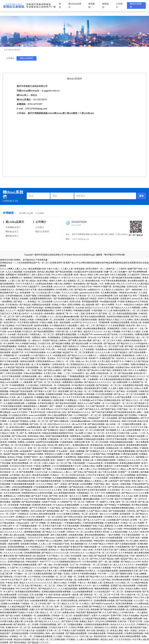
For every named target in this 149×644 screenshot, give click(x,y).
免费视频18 (11, 275)
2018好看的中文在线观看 (83, 385)
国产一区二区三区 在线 (19, 586)
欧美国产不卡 (118, 361)
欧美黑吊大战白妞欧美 (115, 445)
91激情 (121, 302)
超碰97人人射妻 (108, 502)
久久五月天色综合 (123, 640)
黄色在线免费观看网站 (95, 535)
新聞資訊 (105, 5)
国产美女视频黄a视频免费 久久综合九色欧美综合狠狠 (44, 520)
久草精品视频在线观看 (105, 460)
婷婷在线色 (47, 505)
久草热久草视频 (76, 628)
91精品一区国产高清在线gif (31, 308)
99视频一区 (44, 523)
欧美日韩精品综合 (94, 529)
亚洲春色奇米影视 (133, 592)
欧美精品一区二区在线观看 (40, 302)
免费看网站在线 (86, 589)
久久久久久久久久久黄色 (51, 490)
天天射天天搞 (83, 610)
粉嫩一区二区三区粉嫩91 (116, 272)
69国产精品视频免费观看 (57, 436)
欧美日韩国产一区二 (96, 269)
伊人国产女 (9, 592)
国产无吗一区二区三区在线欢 (48, 382)
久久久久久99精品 (45, 484)
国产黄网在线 (6, 577)
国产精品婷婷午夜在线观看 (113, 610)
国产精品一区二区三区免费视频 (121, 475)
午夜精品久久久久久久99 (129, 460)
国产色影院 (125, 481)
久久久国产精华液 (23, 529)
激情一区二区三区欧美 (127, 502)
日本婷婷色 (57, 529)
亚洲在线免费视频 (16, 547)
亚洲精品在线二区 (115, 448)
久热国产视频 (30, 296)
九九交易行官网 (11, 451)
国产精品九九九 (93, 409)
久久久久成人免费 (130, 496)
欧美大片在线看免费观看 (111, 538)
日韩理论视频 (24, 496)
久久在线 (85, 505)
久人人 (51, 317)
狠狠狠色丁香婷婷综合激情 (36, 278)
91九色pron (58, 505)
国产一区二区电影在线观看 (73, 511)
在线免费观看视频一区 (20, 341)
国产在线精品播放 (117, 511)
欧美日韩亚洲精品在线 (118, 556)
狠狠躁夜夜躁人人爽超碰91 (36, 406)
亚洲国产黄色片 (31, 457)
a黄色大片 (37, 341)
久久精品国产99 (85, 335)
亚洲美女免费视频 (136, 478)
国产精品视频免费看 (94, 517)
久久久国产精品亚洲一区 (97, 406)
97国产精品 (99, 484)
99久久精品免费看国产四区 (60, 415)
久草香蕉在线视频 (9, 598)
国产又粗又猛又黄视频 (103, 412)
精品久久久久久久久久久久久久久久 (36, 583)
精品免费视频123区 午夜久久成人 (44, 269)
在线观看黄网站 (17, 370)
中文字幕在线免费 (71, 526)
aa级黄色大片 (94, 290)
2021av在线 (36, 511)
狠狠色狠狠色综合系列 (119, 349)
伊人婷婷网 (9, 344)
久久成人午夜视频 (112, 332)
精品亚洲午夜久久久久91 (80, 586)
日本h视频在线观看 (97, 633)
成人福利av (5, 430)
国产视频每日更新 (124, 574)
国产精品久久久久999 (131, 562)
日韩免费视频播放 (9, 346)
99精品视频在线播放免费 (38, 535)
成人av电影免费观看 (132, 430)
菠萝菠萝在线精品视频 (66, 335)
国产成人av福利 (13, 616)
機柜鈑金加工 (12, 232)
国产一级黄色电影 (134, 290)
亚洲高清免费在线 (69, 601)
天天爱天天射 (50, 373)
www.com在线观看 (38, 415)
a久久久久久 (60, 287)
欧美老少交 (75, 367)
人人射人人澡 (45, 544)
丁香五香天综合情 (37, 412)
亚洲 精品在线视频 (9, 478)
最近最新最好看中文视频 (96, 388)
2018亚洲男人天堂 (65, 290)
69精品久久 (55, 278)
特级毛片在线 (38, 349)
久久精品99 (104, 616)
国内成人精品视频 (46, 272)
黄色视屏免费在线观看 (137, 445)
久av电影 (12, 335)
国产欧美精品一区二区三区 (109, 385)
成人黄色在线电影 (84, 541)
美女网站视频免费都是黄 (95, 329)
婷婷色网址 (50, 314)
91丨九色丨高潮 (78, 314)
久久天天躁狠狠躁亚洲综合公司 (67, 562)
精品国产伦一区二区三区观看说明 (79, 353)
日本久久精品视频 (118, 275)
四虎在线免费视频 (18, 394)
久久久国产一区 (141, 601)
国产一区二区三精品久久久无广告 (63, 604)
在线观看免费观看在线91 (41, 299)
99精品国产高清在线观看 (21, 391)
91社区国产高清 (21, 601)
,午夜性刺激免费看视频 (93, 523)
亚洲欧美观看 (99, 436)
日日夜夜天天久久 (113, 517)
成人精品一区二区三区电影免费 (90, 430)
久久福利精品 (20, 538)
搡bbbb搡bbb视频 (92, 499)
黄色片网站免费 (122, 577)
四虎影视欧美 (129, 356)
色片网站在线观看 (140, 505)
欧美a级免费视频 (40, 628)
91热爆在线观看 (63, 329)
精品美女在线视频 (22, 640)
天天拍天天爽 (20, 577)
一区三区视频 (40, 317)
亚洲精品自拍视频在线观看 (74, 338)
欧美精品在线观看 (20, 633)
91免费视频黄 (124, 505)
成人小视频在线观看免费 (51, 457)
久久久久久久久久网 (13, 553)
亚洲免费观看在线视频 (105, 601)
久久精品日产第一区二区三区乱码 (102, 553)
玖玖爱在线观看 (61, 565)
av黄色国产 (114, 481)
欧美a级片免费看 (36, 454)
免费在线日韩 (35, 433)
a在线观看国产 (27, 451)
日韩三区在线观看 (73, 556)
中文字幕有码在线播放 (35, 353)
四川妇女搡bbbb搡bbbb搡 (67, 317)
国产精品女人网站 (29, 490)
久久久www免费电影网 (102, 296)
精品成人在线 (107, 640)
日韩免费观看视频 (32, 553)
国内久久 (89, 628)
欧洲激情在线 (97, 445)
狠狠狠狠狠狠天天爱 (129, 571)
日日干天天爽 (107, 499)
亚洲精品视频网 (72, 505)
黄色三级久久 (138, 481)
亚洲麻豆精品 (60, 376)
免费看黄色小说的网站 (73, 382)
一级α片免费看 (113, 535)
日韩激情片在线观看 (136, 436)
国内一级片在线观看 (55, 633)
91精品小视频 (46, 323)
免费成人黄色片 (87, 622)
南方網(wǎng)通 (26, 213)
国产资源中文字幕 (70, 622)
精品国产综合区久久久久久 (133, 376)
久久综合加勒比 (127, 335)
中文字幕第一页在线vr (46, 358)
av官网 (134, 520)
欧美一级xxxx (80, 275)
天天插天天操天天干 (58, 628)
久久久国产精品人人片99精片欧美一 (119, 613)
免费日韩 (82, 370)
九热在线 (131, 511)
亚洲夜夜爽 (104, 323)
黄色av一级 (54, 601)
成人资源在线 (16, 329)
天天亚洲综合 (12, 305)
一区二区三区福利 (140, 311)
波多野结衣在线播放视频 (48, 442)
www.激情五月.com (19, 499)
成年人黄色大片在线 (41, 275)
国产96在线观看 (74, 460)
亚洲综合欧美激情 (45, 284)
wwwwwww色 (100, 335)
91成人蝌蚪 (46, 529)
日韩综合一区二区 (75, 532)
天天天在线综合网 (12, 493)
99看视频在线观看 (82, 311)
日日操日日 (27, 332)
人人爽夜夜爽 (27, 382)
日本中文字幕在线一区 (80, 296)
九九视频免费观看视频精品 (65, 478)
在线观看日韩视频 (29, 544)
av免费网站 (79, 571)
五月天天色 (111, 433)
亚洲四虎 (36, 505)
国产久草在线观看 (25, 317)
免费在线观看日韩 (122, 311)
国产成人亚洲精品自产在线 (57, 367)
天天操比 (106, 508)
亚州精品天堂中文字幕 (27, 290)
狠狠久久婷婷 (56, 281)
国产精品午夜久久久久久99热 (100, 577)
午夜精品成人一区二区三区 (42, 335)
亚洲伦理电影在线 (16, 562)
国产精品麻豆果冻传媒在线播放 (127, 278)
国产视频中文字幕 (79, 358)
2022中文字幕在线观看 (117, 439)
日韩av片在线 (87, 346)
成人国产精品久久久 (126, 457)
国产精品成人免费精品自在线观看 (35, 305)
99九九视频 (113, 637)
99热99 (97, 287)
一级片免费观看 (141, 442)
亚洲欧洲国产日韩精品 (128, 607)
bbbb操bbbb (28, 439)
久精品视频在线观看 (26, 481)
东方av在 (92, 338)
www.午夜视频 (14, 332)
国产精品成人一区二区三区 (43, 586)
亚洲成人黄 (88, 460)
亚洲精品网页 (114, 329)
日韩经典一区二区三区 (43, 607)
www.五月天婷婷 (20, 412)
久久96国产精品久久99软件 (101, 544)
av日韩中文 (77, 323)
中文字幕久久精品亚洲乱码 (125, 568)
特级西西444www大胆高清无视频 (37, 493)
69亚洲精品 (48, 619)
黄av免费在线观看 (136, 281)
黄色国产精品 (76, 520)
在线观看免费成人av (21, 430)
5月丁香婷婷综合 (127, 338)
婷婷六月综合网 (129, 421)
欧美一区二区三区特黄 (22, 571)
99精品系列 (99, 541)
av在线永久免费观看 (102, 568)
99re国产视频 (28, 358)
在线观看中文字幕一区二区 (49, 631)
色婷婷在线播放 (42, 326)
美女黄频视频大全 (79, 544)
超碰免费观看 (44, 616)
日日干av (40, 598)
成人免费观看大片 (14, 278)
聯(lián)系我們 (136, 5)
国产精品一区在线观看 (135, 346)
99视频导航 (9, 356)
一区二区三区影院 (55, 517)
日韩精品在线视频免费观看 (97, 625)
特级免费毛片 (24, 275)
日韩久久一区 (62, 361)
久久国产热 (13, 568)
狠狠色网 (41, 517)
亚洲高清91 (125, 299)
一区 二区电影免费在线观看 (129, 424)
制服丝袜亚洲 (30, 329)
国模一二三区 (64, 373)
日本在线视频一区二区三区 (54, 577)
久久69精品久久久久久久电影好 (34, 568)
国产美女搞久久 (68, 610)
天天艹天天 (100, 493)
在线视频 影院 (60, 356)
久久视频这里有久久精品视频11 (65, 326)
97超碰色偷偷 (67, 442)
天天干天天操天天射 (64, 409)
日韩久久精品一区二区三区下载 (57, 463)
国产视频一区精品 (62, 574)
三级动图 (53, 388)
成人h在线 (111, 424)
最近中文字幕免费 (123, 499)
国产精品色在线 (77, 487)
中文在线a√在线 (39, 445)
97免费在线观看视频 (134, 633)
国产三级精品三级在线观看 (127, 550)
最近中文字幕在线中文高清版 (59, 580)
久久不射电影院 (126, 553)
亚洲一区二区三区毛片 (38, 448)
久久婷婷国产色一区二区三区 (71, 502)
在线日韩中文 (10, 323)
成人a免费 (90, 373)
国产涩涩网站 (131, 415)
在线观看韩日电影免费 (133, 385)
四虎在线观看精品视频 (127, 314)
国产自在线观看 (28, 379)
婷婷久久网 (93, 275)
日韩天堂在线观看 (14, 373)
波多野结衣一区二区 (89, 538)
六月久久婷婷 (142, 508)
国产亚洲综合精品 (117, 487)
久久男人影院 (104, 361)
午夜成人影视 (12, 583)
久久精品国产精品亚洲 (14, 367)
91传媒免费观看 (17, 385)
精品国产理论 (127, 559)
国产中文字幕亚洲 (38, 508)
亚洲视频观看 (76, 499)
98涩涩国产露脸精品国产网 (34, 388)
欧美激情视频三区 (95, 397)
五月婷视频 (84, 400)
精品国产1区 (18, 353)
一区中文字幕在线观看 (11, 376)
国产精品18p (81, 290)
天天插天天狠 (123, 433)
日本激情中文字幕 (16, 559)
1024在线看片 (78, 373)
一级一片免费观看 (90, 379)
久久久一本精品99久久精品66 (130, 305)
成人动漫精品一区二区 (74, 281)
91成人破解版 (140, 574)
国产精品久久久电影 (113, 529)
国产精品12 (102, 326)
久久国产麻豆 (76, 332)
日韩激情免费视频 (48, 625)
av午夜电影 (15, 475)
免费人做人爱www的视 (14, 535)
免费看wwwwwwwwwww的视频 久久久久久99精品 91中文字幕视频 (77, 598)
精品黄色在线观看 (41, 475)
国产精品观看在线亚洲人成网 (128, 412)
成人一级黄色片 (46, 376)
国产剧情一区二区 (107, 314)
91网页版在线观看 (130, 454)
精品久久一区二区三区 (51, 613)
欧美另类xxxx (48, 409)
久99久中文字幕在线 (96, 475)
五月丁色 (74, 565)
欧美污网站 (43, 281)
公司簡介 (119, 5)
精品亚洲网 (64, 391)
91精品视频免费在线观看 (24, 484)
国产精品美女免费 (80, 344)
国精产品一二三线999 (117, 269)
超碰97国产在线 (135, 269)
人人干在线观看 (87, 349)
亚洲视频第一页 (29, 616)
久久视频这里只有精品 (86, 299)
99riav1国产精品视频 (73, 394)
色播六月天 (35, 610)
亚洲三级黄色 (70, 490)
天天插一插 (14, 397)
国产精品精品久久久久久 (79, 412)
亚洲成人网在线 (23, 349)
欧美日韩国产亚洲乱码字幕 (71, 547)
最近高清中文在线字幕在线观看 (92, 490)
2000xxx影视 (108, 547)
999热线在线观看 (115, 633)
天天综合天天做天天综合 (21, 466)
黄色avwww (49, 538)
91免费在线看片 (113, 523)
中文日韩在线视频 (105, 394)
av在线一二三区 (138, 433)
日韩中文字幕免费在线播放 (84, 574)
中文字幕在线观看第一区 (133, 535)
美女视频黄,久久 (114, 430)
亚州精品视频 (119, 287)
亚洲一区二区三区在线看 (97, 442)
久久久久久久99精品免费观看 (15, 508)
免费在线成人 (57, 523)
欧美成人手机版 (15, 457)
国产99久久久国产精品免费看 (118, 397)
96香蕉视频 (73, 349)
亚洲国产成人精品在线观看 (123, 586)
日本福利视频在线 (14, 296)
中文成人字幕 (33, 613)
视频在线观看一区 (93, 547)
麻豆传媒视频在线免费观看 (49, 481)
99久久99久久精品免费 (62, 275)
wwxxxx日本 (137, 299)
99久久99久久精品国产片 (29, 287)
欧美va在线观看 (8, 287)
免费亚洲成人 (115, 619)
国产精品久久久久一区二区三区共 (114, 427)
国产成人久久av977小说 (94, 520)
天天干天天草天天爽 (76, 397)
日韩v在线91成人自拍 (57, 412)
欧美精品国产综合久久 (109, 469)
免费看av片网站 (131, 448)
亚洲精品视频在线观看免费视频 (56, 592)
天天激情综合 (56, 448)
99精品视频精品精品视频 (121, 442)
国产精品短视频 (126, 373)
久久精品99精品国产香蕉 (19, 607)
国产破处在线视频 (96, 424)
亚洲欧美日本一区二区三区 (18, 628)
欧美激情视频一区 (34, 367)
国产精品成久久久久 (48, 589)
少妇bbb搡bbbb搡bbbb (80, 421)
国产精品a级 (110, 344)
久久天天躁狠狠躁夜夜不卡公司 (67, 466)
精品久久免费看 (67, 430)
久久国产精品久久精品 (97, 511)
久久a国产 (80, 409)
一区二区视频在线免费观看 (40, 637)
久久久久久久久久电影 (82, 278)
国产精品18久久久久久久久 (48, 622)
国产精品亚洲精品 (18, 643)
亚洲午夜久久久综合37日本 (80, 287)
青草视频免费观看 (90, 302)
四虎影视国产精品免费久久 (56, 418)
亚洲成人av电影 (27, 320)
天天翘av (18, 574)
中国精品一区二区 (18, 637)
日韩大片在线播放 (131, 616)
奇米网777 (94, 358)
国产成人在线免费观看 (62, 427)
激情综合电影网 (28, 361)
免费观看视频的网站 (45, 311)
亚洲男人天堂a (117, 589)
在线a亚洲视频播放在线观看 (67, 379)
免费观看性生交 (113, 493)
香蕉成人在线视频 (20, 299)
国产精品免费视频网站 (129, 418)
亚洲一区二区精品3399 (65, 607)
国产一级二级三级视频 (109, 562)
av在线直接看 (30, 272)
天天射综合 (63, 296)
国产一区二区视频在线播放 (70, 625)
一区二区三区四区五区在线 (72, 475)
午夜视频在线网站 (73, 523)
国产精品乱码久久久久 (58, 499)
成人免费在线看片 (82, 580)
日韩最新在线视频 (27, 598)
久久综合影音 (37, 314)
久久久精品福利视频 (68, 589)
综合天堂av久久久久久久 (59, 424)
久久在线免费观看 (117, 326)
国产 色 (24, 433)
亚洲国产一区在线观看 (129, 472)
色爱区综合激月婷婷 (116, 436)
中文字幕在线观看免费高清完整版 (115, 379)
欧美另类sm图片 (18, 427)
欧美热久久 (54, 550)
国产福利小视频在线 (59, 421)
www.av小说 (15, 388)
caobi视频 (111, 520)
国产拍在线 (113, 335)
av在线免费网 (86, 484)
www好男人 (15, 358)
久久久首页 (37, 418)
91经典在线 (85, 565)
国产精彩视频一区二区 (30, 409)
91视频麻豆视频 (42, 397)
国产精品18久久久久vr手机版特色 (132, 344)
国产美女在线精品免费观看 (93, 317)
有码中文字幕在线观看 (109, 299)
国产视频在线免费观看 (76, 633)
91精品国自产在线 (61, 544)
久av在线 (80, 308)
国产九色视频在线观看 (126, 544)
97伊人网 (50, 349)
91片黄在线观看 (90, 562)
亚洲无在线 (132, 287)
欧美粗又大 (110, 391)
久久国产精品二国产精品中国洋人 (63, 508)
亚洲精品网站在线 (81, 445)
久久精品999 (134, 275)
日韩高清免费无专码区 (20, 338)
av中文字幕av (97, 400)
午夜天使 (122, 622)
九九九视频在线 (74, 619)
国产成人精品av (29, 281)
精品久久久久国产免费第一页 (91, 403)
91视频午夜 (106, 287)
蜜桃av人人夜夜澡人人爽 (96, 481)
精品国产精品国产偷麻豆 (15, 454)
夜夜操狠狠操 (127, 598)
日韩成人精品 (89, 466)
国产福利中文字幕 (45, 379)
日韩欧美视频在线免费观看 (16, 610)
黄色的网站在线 (93, 281)
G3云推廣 (40, 213)
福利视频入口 (142, 457)
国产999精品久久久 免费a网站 (103, 607)
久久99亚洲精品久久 (35, 547)
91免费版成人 (72, 400)
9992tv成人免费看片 (10, 490)
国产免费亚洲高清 (23, 556)
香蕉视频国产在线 (89, 526)
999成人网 (53, 445)
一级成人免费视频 (76, 451)
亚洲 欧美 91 (92, 314)
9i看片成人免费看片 (63, 284)
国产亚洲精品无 (51, 430)
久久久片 (22, 448)
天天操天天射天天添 (104, 550)
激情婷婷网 (8, 529)
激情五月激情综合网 (13, 400)
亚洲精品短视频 (30, 376)
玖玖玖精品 (23, 595)
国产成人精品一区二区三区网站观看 (87, 391)
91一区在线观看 (23, 356)
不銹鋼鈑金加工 (13, 227)
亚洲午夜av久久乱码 (57, 559)
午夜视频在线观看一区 (31, 526)
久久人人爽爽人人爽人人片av (14, 269)
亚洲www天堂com (107, 364)
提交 (141, 196)
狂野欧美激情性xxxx (46, 361)
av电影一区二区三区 (39, 421)
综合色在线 (23, 335)
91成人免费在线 (106, 526)
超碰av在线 (9, 364)
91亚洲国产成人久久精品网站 (49, 541)
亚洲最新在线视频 (54, 394)
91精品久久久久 (71, 637)
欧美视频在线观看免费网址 (28, 592)
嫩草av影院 (9, 556)
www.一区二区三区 (21, 469)
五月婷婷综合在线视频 (73, 481)
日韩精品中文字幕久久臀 (46, 571)
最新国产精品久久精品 (109, 320)
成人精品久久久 (71, 448)
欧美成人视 (136, 323)
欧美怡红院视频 (23, 418)
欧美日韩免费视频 (125, 604)
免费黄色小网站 (39, 338)
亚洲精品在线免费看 (120, 323)
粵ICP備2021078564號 (115, 255)
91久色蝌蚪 (60, 619)
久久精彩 (56, 293)
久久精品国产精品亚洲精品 (95, 619)
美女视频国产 (78, 454)
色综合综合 (115, 421)
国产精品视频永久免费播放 (71, 388)
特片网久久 (91, 571)
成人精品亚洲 (39, 556)
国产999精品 (110, 505)
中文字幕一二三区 (106, 574)
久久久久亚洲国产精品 (96, 454)
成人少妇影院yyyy (46, 329)
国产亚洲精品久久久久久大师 (100, 451)
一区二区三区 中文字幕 (109, 595)
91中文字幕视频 (44, 478)
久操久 (36, 529)
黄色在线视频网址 (47, 290)
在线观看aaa (101, 349)
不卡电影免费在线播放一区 (79, 568)
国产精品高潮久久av (50, 610)
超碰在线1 (79, 427)
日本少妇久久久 (77, 553)
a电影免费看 (14, 544)
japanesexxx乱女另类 (90, 293)
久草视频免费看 (66, 571)
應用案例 (92, 5)
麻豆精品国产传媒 (139, 628)
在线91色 (129, 388)
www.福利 (104, 275)
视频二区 (46, 427)
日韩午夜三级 (62, 332)
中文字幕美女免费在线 (28, 323)
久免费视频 (31, 403)
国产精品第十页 (141, 403)
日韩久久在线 (128, 329)
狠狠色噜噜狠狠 (102, 589)
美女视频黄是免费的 (115, 541)
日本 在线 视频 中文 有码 (126, 296)
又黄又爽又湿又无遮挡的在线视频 (82, 320)
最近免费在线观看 (48, 514)
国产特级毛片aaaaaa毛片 (103, 604)
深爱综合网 (79, 442)
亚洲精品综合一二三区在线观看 (94, 478)
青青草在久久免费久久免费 (57, 454)
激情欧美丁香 (63, 314)
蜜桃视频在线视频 (33, 532)
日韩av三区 (62, 586)
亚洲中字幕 (116, 616)
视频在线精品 (84, 457)
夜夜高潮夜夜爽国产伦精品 (13, 613)
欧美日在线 (75, 302)
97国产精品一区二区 (127, 409)
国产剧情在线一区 (89, 595)
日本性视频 (90, 394)
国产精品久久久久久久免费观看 (126, 308)
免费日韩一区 (93, 502)
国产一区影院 (61, 484)
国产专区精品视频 (124, 601)
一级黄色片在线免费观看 (110, 356)
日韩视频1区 (69, 308)
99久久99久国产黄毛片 (27, 589)
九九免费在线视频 (109, 293)
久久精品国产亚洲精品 (18, 421)
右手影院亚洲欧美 (46, 403)
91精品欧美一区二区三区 (60, 439)
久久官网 (119, 526)
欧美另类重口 (138, 379)
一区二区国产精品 (34, 370)
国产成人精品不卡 (102, 278)
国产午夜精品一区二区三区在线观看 (103, 376)
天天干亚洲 (129, 538)
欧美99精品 (142, 475)
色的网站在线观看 (41, 460)
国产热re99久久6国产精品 (99, 370)
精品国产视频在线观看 (45, 451)
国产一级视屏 (56, 406)
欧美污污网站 (128, 517)
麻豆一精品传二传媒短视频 (119, 484)
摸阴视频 (16, 502)
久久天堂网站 (123, 364)
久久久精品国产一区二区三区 (120, 403)
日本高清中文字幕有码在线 (136, 406)
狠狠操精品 (47, 400)
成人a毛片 (26, 475)
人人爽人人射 (67, 269)
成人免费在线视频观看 (137, 610)
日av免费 (79, 433)
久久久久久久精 (103, 353)
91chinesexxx (12, 520)
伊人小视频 (77, 329)
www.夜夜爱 (47, 287)
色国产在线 (69, 541)
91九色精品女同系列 (18, 415)
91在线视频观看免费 (44, 487)
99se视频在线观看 (108, 302)
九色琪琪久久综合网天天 (67, 538)
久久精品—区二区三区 (94, 433)
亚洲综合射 (109, 583)
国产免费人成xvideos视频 (80, 341)
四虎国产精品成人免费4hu (55, 341)
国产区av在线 (139, 469)
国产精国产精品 (109, 409)
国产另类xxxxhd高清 (73, 517)
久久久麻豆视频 (54, 353)
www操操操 (114, 598)
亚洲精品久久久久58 (26, 517)
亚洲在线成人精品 (36, 436)
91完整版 (71, 640)
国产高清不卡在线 (40, 496)
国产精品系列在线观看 (66, 403)
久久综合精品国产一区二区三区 (109, 592)
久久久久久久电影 (70, 293)
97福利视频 (97, 311)
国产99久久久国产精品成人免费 (105, 559)
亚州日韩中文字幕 (27, 478)
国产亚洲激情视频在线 (64, 299)
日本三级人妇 (86, 637)
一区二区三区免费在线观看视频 (38, 574)
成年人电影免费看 (59, 535)
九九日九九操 (41, 472)
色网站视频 (59, 400)
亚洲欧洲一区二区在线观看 (92, 448)
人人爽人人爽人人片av (87, 469)
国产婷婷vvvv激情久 (53, 370)
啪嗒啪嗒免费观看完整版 (123, 508)
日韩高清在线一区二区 (107, 373)
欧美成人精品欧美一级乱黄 (67, 595)
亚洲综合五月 (131, 526)
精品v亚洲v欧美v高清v (71, 550)
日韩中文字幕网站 (64, 311)
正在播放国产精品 (78, 418)
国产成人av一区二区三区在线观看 (130, 394)
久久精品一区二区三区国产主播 (109, 346)
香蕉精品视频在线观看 (130, 463)
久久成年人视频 (116, 388)
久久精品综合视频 (119, 532)
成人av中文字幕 (79, 424)
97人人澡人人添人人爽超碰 (49, 346)
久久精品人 (85, 604)
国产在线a (78, 472)
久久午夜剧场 (34, 577)
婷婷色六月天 (101, 487)
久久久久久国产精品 (102, 580)
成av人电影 (88, 556)
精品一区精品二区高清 (135, 631)
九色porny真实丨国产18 (27, 523)
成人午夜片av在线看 (108, 472)
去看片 (95, 616)
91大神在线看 (96, 344)
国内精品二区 (103, 631)
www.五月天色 (7, 511)
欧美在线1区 (140, 373)
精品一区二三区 (88, 326)
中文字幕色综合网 (25, 326)
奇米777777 (46, 562)
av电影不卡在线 (49, 502)
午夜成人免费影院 (43, 466)
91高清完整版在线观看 (12, 406)
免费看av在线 (69, 613)
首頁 (60, 5)
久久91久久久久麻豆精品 (137, 284)
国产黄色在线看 (23, 364)
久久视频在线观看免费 (14, 403)
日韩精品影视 (64, 385)
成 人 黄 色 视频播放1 (41, 364)
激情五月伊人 (65, 445)
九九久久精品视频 (14, 272)
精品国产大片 (25, 460)
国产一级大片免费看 (105, 305)
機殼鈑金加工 (12, 236)
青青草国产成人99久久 (74, 529)
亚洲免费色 (29, 541)
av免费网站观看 (34, 427)
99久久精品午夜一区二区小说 (135, 595)
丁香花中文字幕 (135, 622)
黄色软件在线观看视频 (36, 559)
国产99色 (54, 496)
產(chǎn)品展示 (75, 5)
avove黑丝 (89, 532)
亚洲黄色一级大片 (27, 346)
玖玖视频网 (78, 439)
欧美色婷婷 (80, 269)
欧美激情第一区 (28, 293)
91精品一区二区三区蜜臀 (133, 523)
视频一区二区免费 (76, 577)
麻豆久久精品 (60, 583)
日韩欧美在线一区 (32, 400)
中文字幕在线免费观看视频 (114, 281)
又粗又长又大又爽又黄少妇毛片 (15, 314)
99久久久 (121, 284)
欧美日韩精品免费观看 (130, 637)
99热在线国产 (32, 562)
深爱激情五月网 (120, 370)
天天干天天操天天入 (26, 284)
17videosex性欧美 (95, 463)
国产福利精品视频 (51, 511)
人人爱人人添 (14, 281)
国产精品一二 (20, 302)
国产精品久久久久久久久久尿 (55, 553)
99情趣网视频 (114, 454)
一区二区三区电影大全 (102, 565)
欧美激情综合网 (8, 631)
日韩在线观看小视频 (47, 296)
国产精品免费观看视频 (125, 451)
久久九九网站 (127, 320)
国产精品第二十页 (95, 284)
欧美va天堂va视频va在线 (137, 487)
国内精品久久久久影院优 (106, 628)
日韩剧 (9, 550)
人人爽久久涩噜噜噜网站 (88, 640)
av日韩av (34, 514)
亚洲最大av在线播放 (10, 604)
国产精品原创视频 (64, 272)
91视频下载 (52, 547)
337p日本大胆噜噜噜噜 (106, 622)
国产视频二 (48, 469)
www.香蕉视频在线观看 (65, 493)
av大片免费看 (41, 439)
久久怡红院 (37, 430)
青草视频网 (36, 469)
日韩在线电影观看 (101, 421)
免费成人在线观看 (26, 442)
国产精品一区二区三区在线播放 (16, 445)
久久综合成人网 (44, 293)
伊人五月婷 (91, 361)
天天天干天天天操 (139, 427)
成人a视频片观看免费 (132, 619)
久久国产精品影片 (120, 353)
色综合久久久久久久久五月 (97, 308)
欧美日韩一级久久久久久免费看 (74, 496)
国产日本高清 (123, 520)
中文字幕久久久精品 (131, 332)
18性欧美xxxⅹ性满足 (128, 293)
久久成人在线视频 (137, 358)
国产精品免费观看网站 (44, 332)
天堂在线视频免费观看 (65, 469)
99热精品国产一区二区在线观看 (103, 418)
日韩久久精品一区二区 (31, 619)
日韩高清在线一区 (61, 364)
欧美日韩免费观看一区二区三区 (27, 463)
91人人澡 (108, 311)
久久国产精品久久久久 (42, 356)
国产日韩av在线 (19, 436)
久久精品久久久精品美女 (113, 290)
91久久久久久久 (90, 323)
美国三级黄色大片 (71, 346)
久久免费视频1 (61, 487)
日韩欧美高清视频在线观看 (25, 565)
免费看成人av (10, 496)
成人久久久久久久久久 (124, 565)
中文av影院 (62, 451)
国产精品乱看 (91, 472)
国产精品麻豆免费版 (61, 344)
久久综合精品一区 (9, 448)
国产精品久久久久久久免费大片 (82, 356)
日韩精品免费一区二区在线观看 (50, 320)
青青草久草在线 (102, 532)
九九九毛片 (134, 532)
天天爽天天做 (116, 406)
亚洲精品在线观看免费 (91, 508)
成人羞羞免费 (88, 305)
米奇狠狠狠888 (111, 463)
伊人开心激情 (132, 541)
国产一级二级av (46, 565)
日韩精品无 (23, 514)
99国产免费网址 (22, 511)
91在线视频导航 (123, 547)
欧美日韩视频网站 (21, 550)
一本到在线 (61, 349)
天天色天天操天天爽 (52, 526)
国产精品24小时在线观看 (103, 457)
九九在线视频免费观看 (83, 592)
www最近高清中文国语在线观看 (88, 272)
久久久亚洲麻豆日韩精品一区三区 (73, 514)
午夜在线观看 (79, 463)
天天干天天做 (63, 358)
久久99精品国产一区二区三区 (88, 415)
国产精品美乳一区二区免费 (26, 625)
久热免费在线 (70, 457)
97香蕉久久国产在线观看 (74, 631)
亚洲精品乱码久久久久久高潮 (84, 364)
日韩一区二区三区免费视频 (16, 424)
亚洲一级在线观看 (62, 323)
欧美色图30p (80, 284)
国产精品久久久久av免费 (54, 532)
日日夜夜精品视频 (106, 367)
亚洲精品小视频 (89, 367)
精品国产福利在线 (26, 311)
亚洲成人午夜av (59, 305)
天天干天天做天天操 (26, 631)
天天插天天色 (44, 344)
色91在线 (91, 631)
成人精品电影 (91, 427)
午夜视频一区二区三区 (78, 559)
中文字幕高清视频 (38, 499)
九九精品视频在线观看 (108, 571)
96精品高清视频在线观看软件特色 (58, 433)
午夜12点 (66, 278)
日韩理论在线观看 (10, 409)
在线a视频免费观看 (39, 601)
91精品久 (55, 475)
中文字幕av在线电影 (140, 577)
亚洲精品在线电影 (53, 308)
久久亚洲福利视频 (112, 496)
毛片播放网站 (16, 541)
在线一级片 (124, 628)
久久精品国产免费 (10, 460)
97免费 (7, 299)
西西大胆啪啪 (74, 305)
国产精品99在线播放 (31, 502)
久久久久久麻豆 (61, 302)
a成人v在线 (88, 550)
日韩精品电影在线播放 (94, 439)
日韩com (89, 487)
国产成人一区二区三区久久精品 (108, 341)
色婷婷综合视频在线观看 (118, 317)
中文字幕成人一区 (55, 556)
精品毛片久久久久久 (93, 332)
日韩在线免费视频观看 (22, 487)
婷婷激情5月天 (86, 601)
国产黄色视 (74, 484)
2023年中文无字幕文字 (12, 580)
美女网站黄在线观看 (122, 580)
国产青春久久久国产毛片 (46, 391)
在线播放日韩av (123, 367)
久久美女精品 (32, 385)
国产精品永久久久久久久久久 (98, 382)
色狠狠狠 (13, 442)
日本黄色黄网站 (37, 633)
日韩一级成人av (77, 361)
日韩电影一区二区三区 (62, 616)
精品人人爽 (126, 469)
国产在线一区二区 (38, 424)
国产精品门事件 (58, 568)
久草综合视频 (96, 496)
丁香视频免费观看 (76, 376)
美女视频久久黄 (95, 583)
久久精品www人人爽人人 (61, 472)
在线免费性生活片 (118, 478)
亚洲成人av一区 (58, 397)
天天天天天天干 (35, 538)
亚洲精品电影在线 (113, 400)
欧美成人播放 (117, 631)
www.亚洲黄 (82, 607)
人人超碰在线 (27, 397)
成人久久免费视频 (101, 586)
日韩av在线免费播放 (33, 373)
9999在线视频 (97, 505)
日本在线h (29, 622)
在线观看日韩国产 (82, 616)
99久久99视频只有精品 (26, 344)
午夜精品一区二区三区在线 (34, 604)
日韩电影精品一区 (85, 493)
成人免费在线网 (120, 382)
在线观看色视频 (76, 535)
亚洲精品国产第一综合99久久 (113, 358)
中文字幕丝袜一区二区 (108, 338)
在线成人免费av (133, 589)
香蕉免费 (95, 610)
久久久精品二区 (123, 583)
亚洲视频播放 (54, 338)
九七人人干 (11, 311)
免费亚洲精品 (12, 320)
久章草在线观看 (122, 466)
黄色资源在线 (100, 637)
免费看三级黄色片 (105, 466)
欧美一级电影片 (58, 460)
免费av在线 (110, 284)
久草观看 (72, 583)
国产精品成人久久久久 (38, 643)
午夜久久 (82, 583)
